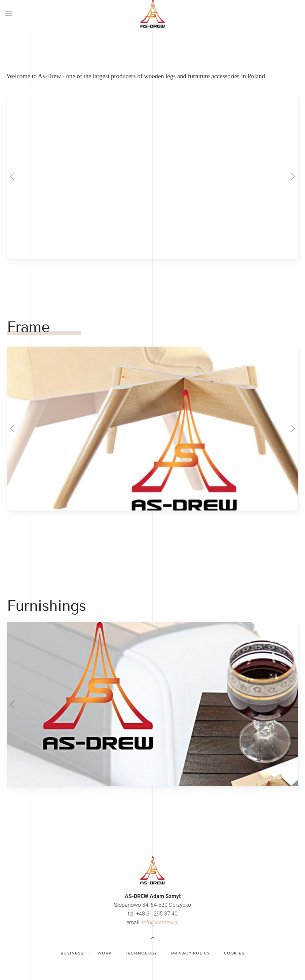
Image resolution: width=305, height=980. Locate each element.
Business (72, 953)
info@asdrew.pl (160, 922)
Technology (142, 953)
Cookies (234, 953)
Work (105, 953)
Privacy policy (191, 953)
